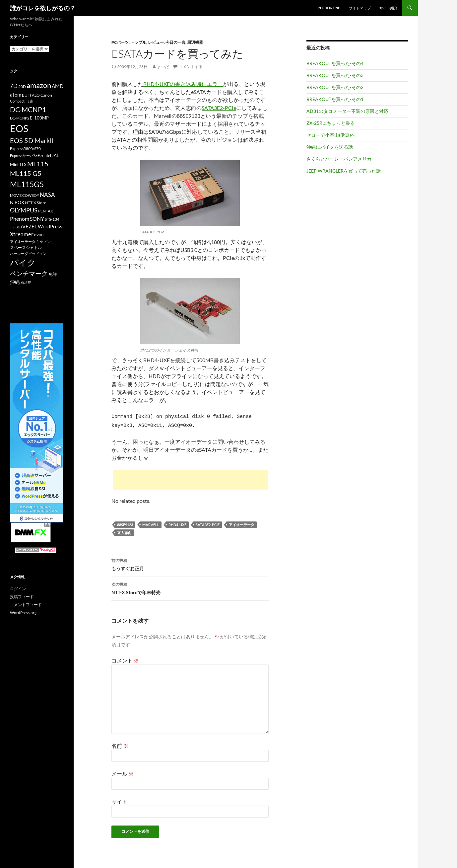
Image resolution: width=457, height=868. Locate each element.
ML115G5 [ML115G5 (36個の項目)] (27, 184)
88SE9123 (125, 523)
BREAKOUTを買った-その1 (335, 99)
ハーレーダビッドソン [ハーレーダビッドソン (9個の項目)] (28, 253)
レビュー (156, 42)
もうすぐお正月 (190, 562)
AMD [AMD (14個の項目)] (58, 86)
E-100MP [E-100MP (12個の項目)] (39, 118)
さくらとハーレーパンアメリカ (339, 159)
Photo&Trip (329, 8)
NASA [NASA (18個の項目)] (47, 195)
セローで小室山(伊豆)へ (331, 135)
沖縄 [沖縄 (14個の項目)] (15, 282)
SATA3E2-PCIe (219, 108)
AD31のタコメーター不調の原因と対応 (347, 111)
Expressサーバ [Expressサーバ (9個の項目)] (22, 156)
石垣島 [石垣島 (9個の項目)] (26, 282)
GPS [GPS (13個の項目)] (38, 155)
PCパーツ (120, 42)
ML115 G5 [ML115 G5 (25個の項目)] (26, 173)
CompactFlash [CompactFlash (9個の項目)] (22, 101)
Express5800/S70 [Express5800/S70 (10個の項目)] (25, 149)
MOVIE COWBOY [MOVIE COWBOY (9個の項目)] (25, 195)
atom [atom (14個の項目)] (16, 95)
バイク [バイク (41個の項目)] (23, 262)
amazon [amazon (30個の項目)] (39, 85)
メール (123, 772)
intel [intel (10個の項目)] (47, 156)
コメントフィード (26, 605)
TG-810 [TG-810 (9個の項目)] (16, 227)
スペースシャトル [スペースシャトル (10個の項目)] (26, 247)
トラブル (138, 42)
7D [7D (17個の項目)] (14, 86)
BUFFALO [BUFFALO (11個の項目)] (31, 95)
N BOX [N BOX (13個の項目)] (17, 202)
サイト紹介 (389, 8)
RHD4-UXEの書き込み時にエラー (183, 84)
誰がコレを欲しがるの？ (43, 8)
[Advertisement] (191, 478)
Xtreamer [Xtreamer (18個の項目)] (22, 234)
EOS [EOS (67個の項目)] (19, 128)
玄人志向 (124, 531)
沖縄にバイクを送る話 (330, 147)
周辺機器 (195, 42)
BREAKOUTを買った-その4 (335, 63)
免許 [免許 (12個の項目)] (53, 274)
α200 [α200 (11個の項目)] (39, 235)
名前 (120, 744)
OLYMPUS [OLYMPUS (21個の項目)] (24, 210)
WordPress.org (23, 613)
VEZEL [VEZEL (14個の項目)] (30, 226)
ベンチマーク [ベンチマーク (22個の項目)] (29, 273)
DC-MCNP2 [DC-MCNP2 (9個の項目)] (20, 118)
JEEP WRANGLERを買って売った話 (344, 171)
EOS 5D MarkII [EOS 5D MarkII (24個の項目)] (32, 141)
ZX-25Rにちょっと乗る (331, 123)
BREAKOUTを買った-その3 (335, 75)
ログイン (18, 589)
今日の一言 (175, 42)
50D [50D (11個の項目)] (22, 86)
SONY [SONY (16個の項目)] (37, 219)
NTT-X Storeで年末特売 (190, 586)
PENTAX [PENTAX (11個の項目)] (46, 211)
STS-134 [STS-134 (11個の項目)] (52, 219)
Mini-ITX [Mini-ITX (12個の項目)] (18, 165)
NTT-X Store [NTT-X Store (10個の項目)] (35, 203)
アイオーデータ (242, 523)
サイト (119, 799)
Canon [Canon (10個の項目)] (46, 95)
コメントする (191, 67)
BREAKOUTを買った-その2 (335, 87)
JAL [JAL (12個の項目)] (55, 155)
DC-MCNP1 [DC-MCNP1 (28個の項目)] (28, 109)
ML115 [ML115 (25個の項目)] (38, 164)
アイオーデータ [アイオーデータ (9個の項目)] (23, 241)
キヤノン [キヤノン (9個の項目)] (43, 241)
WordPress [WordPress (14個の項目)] (50, 226)
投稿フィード (22, 597)
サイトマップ (360, 8)
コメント (125, 658)
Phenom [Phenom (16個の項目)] (20, 219)
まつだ (163, 67)
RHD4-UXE (177, 523)
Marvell (151, 523)
